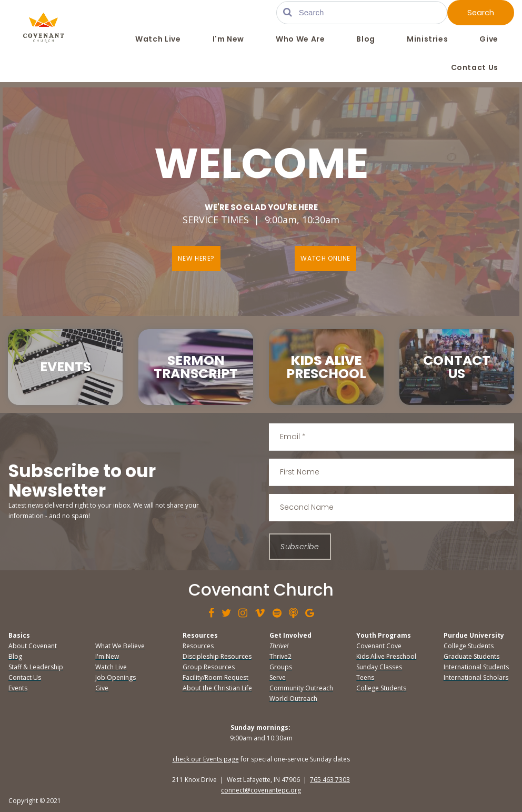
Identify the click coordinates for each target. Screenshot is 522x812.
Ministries (427, 39)
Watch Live (158, 39)
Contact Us (475, 68)
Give (489, 39)
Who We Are (300, 39)
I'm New (228, 39)
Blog (366, 39)
